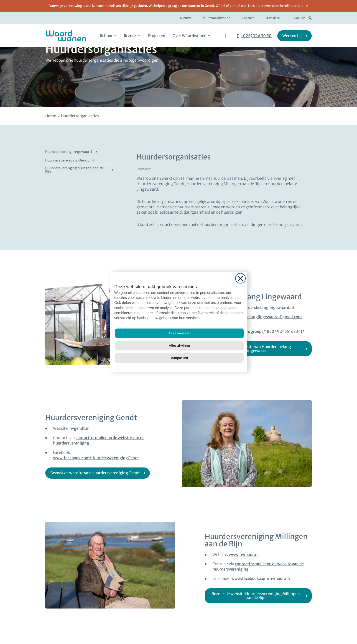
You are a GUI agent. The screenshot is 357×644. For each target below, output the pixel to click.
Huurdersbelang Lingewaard (69, 152)
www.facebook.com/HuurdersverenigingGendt (96, 458)
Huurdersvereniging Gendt (67, 160)
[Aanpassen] (179, 358)
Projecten (157, 36)
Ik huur (106, 36)
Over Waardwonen (190, 36)
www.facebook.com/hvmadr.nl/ (261, 578)
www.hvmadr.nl (244, 555)
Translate (273, 18)
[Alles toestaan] (179, 333)
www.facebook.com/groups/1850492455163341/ (258, 331)
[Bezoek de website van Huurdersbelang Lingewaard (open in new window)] (258, 349)
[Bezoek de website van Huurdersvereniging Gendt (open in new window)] (98, 473)
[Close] (240, 278)
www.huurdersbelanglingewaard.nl (261, 308)
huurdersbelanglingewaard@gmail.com (265, 317)
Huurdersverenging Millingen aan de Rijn (75, 170)
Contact (248, 18)
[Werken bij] (295, 36)
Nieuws (186, 18)
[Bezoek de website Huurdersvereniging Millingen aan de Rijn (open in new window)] (258, 596)
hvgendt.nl (79, 428)
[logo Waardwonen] (66, 36)
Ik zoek (130, 36)
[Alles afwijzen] (179, 346)
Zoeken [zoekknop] (300, 18)
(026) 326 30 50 (256, 36)
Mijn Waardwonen (217, 18)
